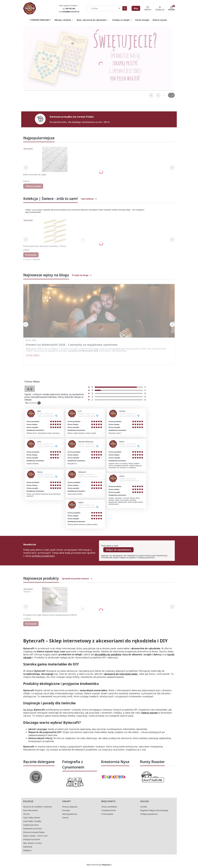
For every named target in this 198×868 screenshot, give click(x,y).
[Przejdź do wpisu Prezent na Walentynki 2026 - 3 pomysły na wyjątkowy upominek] (99, 311)
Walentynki (28, 847)
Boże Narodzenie (30, 810)
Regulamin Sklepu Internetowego (154, 810)
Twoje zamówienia (109, 807)
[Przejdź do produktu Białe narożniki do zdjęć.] (55, 159)
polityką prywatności (43, 556)
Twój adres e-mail (110, 546)
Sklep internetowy (98, 865)
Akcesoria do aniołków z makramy (38, 807)
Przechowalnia (107, 814)
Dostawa (66, 810)
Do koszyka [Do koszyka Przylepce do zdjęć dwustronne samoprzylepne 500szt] (31, 624)
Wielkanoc (27, 850)
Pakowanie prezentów (33, 829)
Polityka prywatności (149, 814)
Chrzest (26, 814)
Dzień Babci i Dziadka (32, 821)
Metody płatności (70, 814)
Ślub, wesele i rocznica (33, 843)
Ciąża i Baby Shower (32, 818)
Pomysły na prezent (32, 839)
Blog (136, 8)
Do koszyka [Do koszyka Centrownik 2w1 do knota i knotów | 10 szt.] (31, 255)
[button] (125, 8)
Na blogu (28, 710)
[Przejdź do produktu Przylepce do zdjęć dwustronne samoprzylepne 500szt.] (55, 600)
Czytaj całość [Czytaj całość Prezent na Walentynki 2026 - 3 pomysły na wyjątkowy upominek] (33, 355)
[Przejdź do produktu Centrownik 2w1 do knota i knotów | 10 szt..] (55, 231)
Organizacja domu (31, 825)
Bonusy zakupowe (70, 807)
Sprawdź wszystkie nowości (77, 579)
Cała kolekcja (89, 199)
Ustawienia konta (109, 810)
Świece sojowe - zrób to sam (35, 836)
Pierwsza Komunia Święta (34, 832)
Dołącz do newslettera (118, 550)
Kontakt (144, 807)
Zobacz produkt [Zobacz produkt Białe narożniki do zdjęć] (33, 186)
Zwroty (65, 818)
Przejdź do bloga (82, 275)
